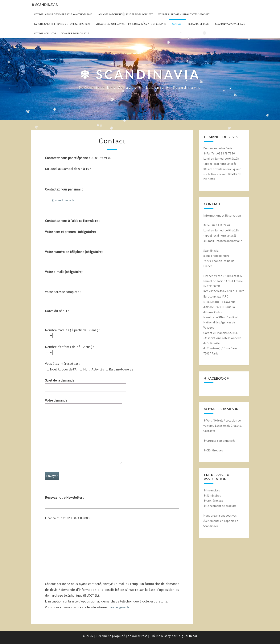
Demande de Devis (199, 24)
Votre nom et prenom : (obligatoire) (86, 235)
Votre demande (83, 432)
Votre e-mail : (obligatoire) (86, 275)
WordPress (140, 636)
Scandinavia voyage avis (230, 24)
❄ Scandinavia (44, 5)
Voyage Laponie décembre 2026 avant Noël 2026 (63, 14)
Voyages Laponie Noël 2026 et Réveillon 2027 (125, 14)
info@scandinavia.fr (60, 200)
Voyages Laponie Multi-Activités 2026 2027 (184, 14)
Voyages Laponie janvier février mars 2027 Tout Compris (131, 24)
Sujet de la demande (86, 384)
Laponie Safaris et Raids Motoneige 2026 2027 (62, 24)
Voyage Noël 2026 (45, 33)
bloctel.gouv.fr (119, 607)
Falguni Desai (187, 636)
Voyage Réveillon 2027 (75, 33)
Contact (177, 24)
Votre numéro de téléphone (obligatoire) (86, 255)
